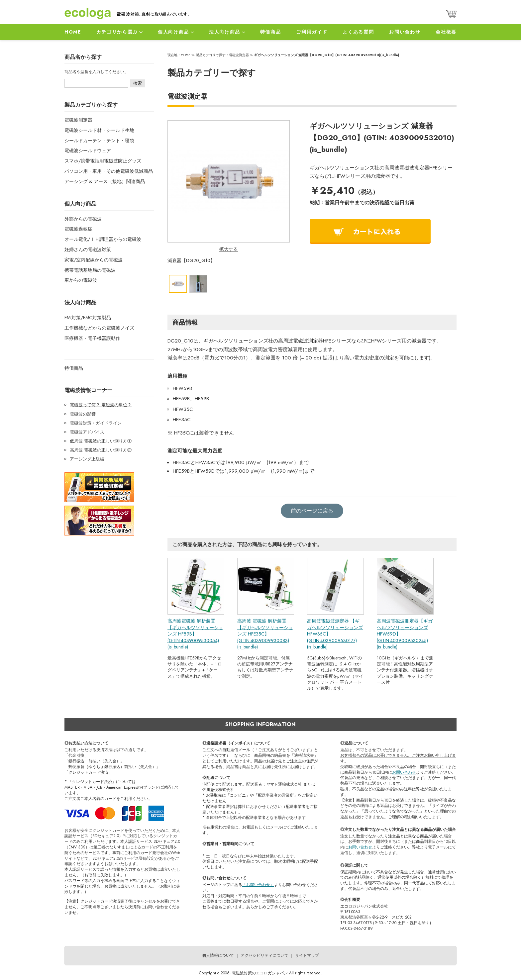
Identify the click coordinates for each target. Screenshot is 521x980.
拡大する (229, 249)
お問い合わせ (405, 32)
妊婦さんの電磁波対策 (88, 249)
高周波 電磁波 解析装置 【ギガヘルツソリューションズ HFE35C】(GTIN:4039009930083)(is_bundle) (265, 634)
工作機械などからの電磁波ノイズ (99, 328)
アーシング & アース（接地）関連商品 (105, 181)
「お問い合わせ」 (258, 885)
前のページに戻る (312, 511)
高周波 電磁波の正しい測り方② (101, 450)
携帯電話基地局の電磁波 (90, 270)
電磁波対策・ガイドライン (96, 423)
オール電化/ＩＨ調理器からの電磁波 (103, 239)
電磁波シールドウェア (88, 150)
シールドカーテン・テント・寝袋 (99, 141)
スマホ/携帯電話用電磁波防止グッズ (103, 161)
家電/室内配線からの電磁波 (94, 260)
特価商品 (271, 32)
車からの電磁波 (81, 280)
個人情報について (218, 955)
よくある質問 (358, 32)
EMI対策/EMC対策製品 (88, 318)
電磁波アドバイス (87, 432)
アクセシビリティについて (264, 955)
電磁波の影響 (83, 414)
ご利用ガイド (312, 32)
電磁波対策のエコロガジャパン (260, 973)
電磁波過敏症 (78, 229)
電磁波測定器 (78, 120)
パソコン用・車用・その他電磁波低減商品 (109, 171)
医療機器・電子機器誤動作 (92, 338)
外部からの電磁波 (83, 219)
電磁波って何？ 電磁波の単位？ (101, 405)
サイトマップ (307, 955)
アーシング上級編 (87, 459)
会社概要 (446, 32)
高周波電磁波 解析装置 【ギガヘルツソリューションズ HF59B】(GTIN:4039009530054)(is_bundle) (195, 634)
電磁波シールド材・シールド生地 (99, 130)
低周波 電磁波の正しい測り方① (101, 441)
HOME (73, 32)
